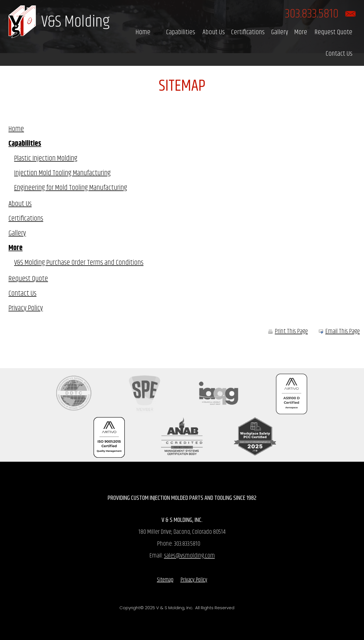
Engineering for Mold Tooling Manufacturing (71, 188)
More (301, 32)
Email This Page (343, 331)
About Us (214, 32)
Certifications (248, 32)
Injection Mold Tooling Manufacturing (62, 173)
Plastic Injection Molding (46, 158)
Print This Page (288, 331)
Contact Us (339, 54)
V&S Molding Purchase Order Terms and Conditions (79, 263)
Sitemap (165, 580)
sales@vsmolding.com (189, 556)
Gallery (280, 32)
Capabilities (181, 32)
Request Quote (334, 32)
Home (143, 32)
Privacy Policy (26, 308)
